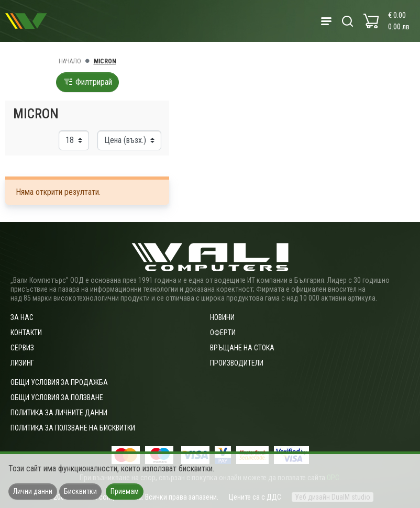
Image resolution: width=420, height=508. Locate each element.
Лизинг (22, 363)
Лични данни (33, 491)
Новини (222, 317)
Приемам (125, 491)
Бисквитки (80, 491)
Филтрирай (87, 82)
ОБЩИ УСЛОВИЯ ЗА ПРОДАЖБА (59, 382)
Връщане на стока (242, 348)
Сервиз (22, 348)
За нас (22, 317)
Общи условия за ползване (57, 397)
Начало (70, 61)
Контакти (26, 333)
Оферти (223, 333)
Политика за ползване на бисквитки (73, 428)
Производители (237, 363)
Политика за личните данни (59, 413)
